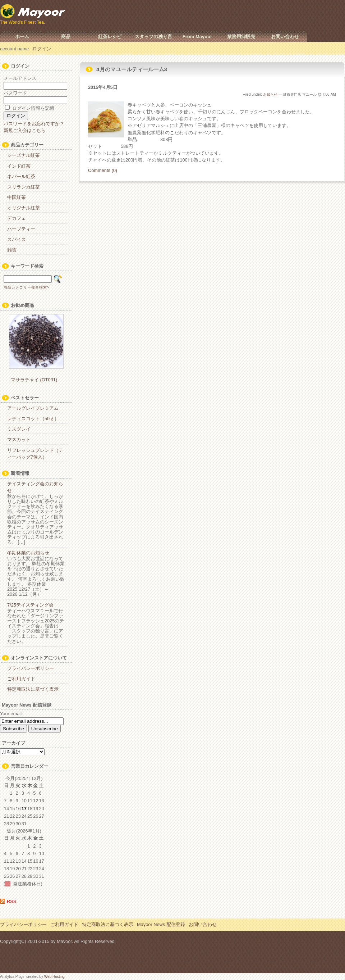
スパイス (17, 239)
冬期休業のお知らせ (28, 553)
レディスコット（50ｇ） (33, 419)
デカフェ (17, 218)
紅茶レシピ (110, 37)
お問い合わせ (285, 37)
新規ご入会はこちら (25, 130)
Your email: (11, 714)
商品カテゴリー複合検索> (27, 287)
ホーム (22, 37)
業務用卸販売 (241, 37)
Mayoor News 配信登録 (161, 924)
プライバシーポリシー (31, 668)
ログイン (42, 49)
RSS (11, 901)
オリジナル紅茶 (24, 208)
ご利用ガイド (21, 679)
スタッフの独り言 (153, 37)
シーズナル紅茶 (24, 155)
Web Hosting (54, 977)
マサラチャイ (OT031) (34, 380)
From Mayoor (197, 37)
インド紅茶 (19, 166)
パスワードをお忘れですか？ (34, 124)
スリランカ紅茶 (24, 187)
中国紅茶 (17, 197)
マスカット (19, 439)
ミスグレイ (19, 429)
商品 (66, 37)
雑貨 (12, 250)
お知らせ (270, 94)
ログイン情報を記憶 (30, 108)
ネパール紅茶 (21, 176)
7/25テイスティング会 (30, 605)
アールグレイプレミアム (33, 408)
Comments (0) (103, 170)
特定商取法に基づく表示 (33, 689)
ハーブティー (21, 229)
